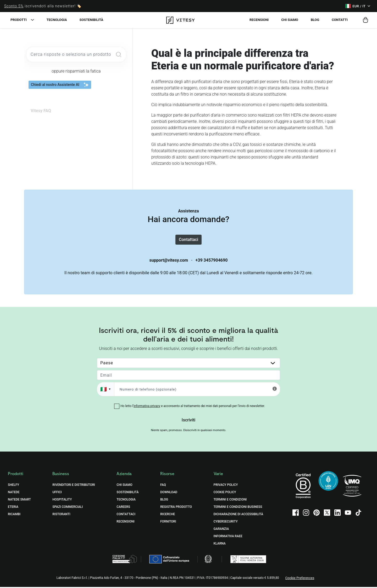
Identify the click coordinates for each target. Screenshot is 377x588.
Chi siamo (290, 20)
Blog (315, 20)
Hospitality (62, 501)
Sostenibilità (92, 20)
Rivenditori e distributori (74, 486)
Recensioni (259, 20)
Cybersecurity (226, 523)
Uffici (57, 493)
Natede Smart (19, 501)
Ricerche (168, 515)
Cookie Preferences (300, 579)
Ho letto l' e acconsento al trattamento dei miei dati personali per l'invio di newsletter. (193, 407)
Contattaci (188, 240)
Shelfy (13, 486)
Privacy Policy (226, 486)
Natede (14, 493)
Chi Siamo (124, 486)
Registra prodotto (176, 508)
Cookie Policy (225, 493)
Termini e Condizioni (230, 501)
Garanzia (221, 530)
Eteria (13, 508)
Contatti (340, 20)
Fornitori (168, 523)
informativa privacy (147, 407)
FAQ (163, 486)
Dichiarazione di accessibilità (239, 515)
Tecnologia (57, 20)
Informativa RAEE (228, 537)
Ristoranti (61, 515)
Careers (123, 508)
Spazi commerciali (68, 508)
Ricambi (14, 515)
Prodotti (19, 20)
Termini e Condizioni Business (238, 508)
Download (169, 493)
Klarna (220, 545)
